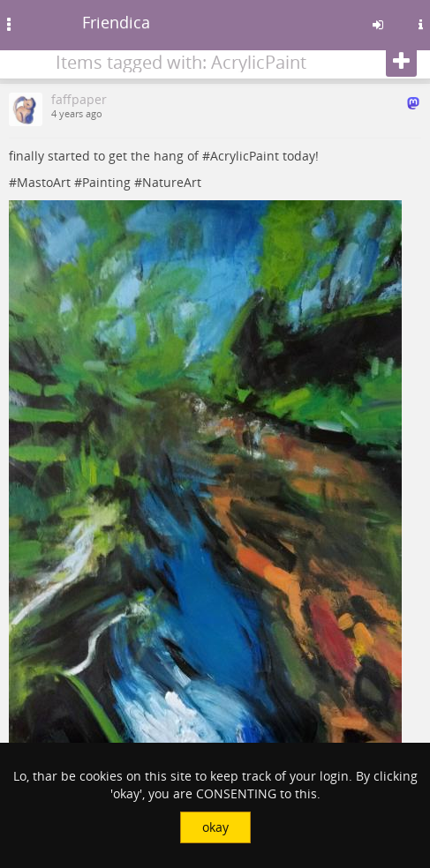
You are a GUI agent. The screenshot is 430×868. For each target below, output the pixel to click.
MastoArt (44, 182)
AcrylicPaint (245, 156)
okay (215, 827)
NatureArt (172, 182)
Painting (106, 182)
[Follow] (401, 62)
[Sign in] (378, 25)
